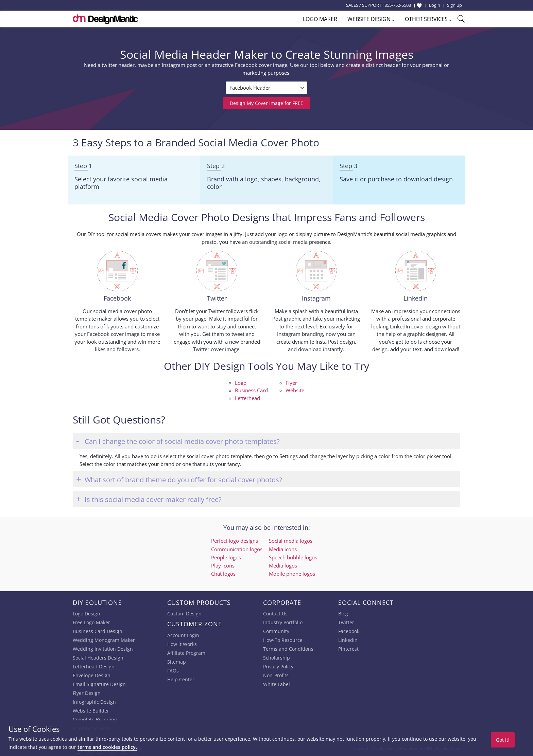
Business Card (251, 390)
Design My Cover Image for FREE (266, 103)
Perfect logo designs (235, 541)
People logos (226, 557)
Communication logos (237, 549)
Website (295, 390)
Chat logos (223, 574)
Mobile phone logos (292, 574)
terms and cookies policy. (107, 747)
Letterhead (247, 398)
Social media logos (291, 541)
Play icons (223, 565)
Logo (241, 383)
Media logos (283, 565)
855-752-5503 (398, 5)
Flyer (291, 383)
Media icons (283, 549)
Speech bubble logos (293, 557)
